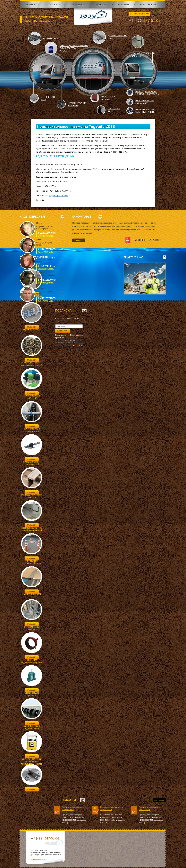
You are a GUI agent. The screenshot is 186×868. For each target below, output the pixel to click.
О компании (53, 5)
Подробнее (79, 240)
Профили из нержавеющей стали (32, 562)
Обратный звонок (139, 14)
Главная (31, 5)
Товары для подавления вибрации (32, 661)
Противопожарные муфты (32, 628)
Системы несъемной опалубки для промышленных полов (32, 761)
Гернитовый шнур (32, 330)
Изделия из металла (32, 594)
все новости (160, 800)
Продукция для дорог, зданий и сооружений (32, 529)
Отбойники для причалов (32, 694)
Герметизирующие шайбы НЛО (32, 397)
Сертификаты (77, 5)
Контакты (123, 5)
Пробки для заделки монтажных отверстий (32, 364)
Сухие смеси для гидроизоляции (32, 727)
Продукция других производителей (32, 463)
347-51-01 (144, 21)
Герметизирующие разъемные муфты (32, 430)
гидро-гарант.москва (59, 195)
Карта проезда (148, 5)
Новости (101, 5)
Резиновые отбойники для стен (32, 496)
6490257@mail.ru (46, 236)
